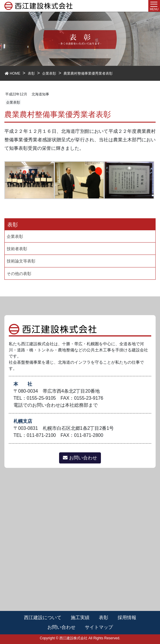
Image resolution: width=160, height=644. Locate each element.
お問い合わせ (80, 458)
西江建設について (43, 618)
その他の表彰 (19, 274)
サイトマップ (99, 627)
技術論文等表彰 (21, 261)
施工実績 (80, 618)
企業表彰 (13, 102)
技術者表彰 (17, 249)
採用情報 (127, 618)
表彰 (104, 618)
